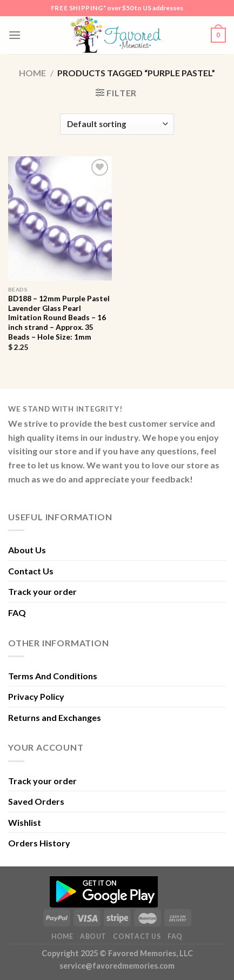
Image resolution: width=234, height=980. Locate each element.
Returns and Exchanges (55, 717)
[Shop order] (117, 124)
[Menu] (15, 35)
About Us (27, 550)
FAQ (17, 612)
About (93, 936)
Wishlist (25, 822)
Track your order (42, 591)
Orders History (39, 843)
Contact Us (31, 571)
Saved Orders (36, 801)
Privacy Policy (36, 696)
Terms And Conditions (53, 676)
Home (32, 73)
